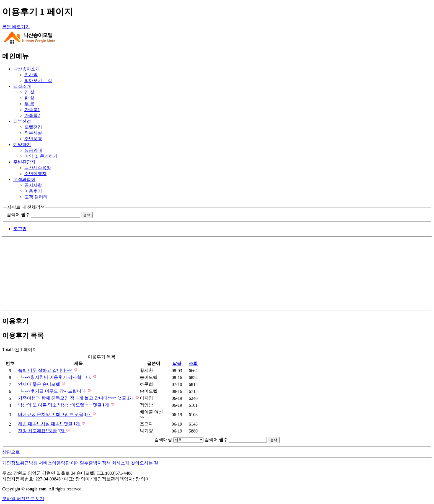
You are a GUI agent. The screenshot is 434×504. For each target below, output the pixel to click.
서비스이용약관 (54, 463)
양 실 (29, 92)
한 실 (29, 98)
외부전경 (22, 121)
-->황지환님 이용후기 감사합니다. (59, 377)
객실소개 (22, 86)
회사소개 (121, 463)
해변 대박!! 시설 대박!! (50, 424)
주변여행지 (35, 174)
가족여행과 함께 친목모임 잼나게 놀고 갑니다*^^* (76, 398)
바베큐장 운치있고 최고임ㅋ (55, 414)
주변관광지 (24, 162)
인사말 (31, 75)
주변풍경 (33, 139)
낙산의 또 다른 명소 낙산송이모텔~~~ (64, 405)
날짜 (177, 363)
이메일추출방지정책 (91, 463)
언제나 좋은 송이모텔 (40, 384)
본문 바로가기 (16, 27)
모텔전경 (33, 127)
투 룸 (29, 104)
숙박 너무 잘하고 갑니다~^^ (46, 370)
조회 (193, 363)
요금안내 (33, 150)
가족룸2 (32, 115)
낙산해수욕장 (38, 168)
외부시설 (33, 133)
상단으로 (11, 452)
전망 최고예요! (42, 431)
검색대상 (163, 440)
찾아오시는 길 (38, 80)
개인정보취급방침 (20, 463)
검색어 (18, 215)
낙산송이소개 (27, 69)
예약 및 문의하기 (41, 156)
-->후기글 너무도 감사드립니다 (56, 391)
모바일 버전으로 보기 (23, 499)
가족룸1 (32, 110)
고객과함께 (24, 179)
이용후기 (33, 191)
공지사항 (33, 185)
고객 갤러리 (36, 197)
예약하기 (22, 144)
